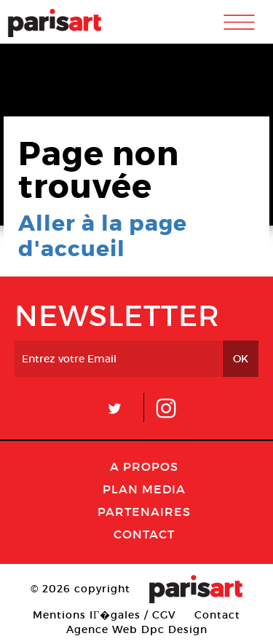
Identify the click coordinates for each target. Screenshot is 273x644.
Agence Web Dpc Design (137, 629)
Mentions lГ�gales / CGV (104, 615)
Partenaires (144, 512)
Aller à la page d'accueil (103, 236)
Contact (144, 534)
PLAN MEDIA (144, 489)
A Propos (144, 466)
